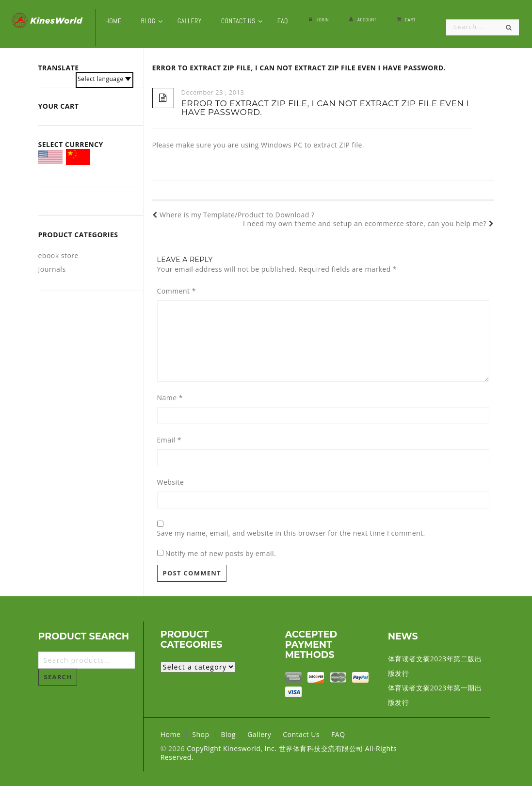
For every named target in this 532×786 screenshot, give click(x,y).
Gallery (259, 734)
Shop (201, 734)
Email (169, 440)
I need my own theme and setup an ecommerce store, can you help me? (368, 224)
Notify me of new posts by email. (221, 553)
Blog (229, 734)
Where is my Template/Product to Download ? (234, 215)
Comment (177, 291)
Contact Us (301, 734)
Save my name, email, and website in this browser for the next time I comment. (291, 533)
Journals (52, 269)
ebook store (58, 255)
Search (58, 677)
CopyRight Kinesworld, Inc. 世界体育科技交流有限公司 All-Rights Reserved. (279, 753)
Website (171, 482)
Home (171, 734)
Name (170, 398)
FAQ (338, 734)
